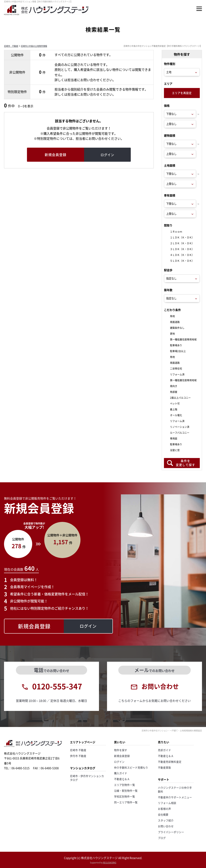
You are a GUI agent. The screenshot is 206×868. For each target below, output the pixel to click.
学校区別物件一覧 (125, 796)
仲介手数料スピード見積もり (131, 767)
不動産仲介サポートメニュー (175, 797)
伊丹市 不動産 (78, 756)
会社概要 (163, 814)
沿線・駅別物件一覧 (126, 791)
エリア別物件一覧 (125, 785)
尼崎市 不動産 (11, 46)
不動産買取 (164, 767)
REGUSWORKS (110, 862)
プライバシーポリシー (171, 832)
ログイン (119, 762)
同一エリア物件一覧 (126, 802)
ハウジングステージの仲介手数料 (175, 789)
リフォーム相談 (167, 803)
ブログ (162, 838)
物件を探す (121, 750)
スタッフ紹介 (166, 820)
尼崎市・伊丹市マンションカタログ (87, 778)
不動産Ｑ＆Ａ (122, 779)
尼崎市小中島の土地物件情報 (34, 46)
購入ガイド (121, 773)
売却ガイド (164, 750)
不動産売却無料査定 (170, 762)
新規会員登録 (122, 756)
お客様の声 (164, 809)
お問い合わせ (166, 826)
